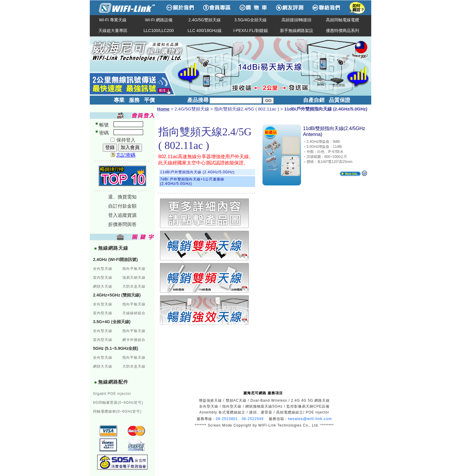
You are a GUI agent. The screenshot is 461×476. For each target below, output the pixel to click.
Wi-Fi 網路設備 (159, 20)
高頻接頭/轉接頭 (297, 20)
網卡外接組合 (134, 340)
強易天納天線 (134, 278)
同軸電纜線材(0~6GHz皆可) (117, 411)
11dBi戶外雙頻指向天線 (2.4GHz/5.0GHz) (197, 172)
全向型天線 (103, 269)
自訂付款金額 (122, 206)
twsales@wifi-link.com (310, 419)
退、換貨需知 (122, 197)
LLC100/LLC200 (159, 31)
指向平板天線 (134, 269)
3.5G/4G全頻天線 (250, 20)
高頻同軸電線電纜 (342, 20)
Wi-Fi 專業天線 (113, 20)
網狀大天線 (103, 286)
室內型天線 (103, 278)
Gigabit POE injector (112, 394)
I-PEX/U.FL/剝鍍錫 (250, 31)
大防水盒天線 (134, 286)
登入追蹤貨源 (122, 215)
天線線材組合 (134, 313)
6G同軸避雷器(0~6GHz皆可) (118, 403)
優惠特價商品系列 (342, 31)
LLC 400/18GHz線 (204, 31)
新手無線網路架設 (297, 31)
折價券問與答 (122, 224)
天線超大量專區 (113, 31)
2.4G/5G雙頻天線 (205, 20)
